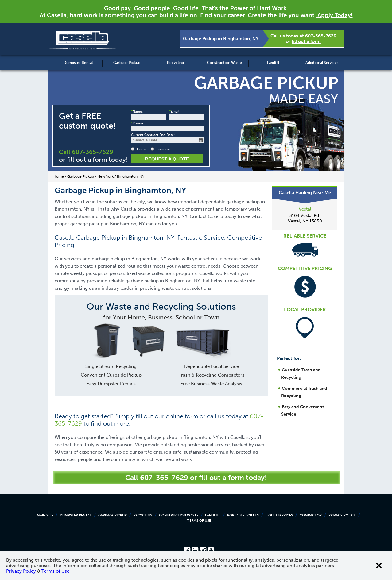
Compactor (311, 515)
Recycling (175, 63)
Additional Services (322, 63)
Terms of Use (199, 521)
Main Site (45, 515)
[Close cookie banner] (379, 566)
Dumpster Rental (78, 63)
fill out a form (306, 41)
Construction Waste (224, 63)
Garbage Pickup (127, 63)
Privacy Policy (342, 515)
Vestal (305, 209)
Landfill (273, 63)
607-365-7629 (321, 36)
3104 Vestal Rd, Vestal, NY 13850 (305, 218)
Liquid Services (279, 515)
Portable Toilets (243, 515)
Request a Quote (167, 159)
